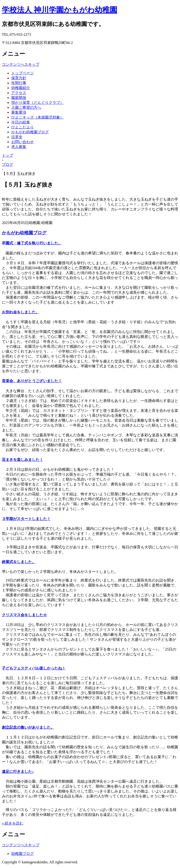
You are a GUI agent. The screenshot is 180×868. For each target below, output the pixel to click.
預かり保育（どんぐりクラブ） (37, 103)
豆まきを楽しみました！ (22, 460)
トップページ (22, 73)
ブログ (7, 165)
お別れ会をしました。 (21, 312)
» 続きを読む (13, 823)
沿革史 (17, 137)
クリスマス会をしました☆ (24, 615)
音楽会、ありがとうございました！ (32, 381)
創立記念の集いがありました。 (28, 727)
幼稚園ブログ (22, 854)
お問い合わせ (22, 142)
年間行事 (19, 83)
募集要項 (19, 112)
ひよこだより (22, 127)
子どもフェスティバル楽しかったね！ (34, 668)
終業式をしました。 (19, 562)
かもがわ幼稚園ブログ (30, 132)
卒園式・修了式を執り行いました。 (32, 243)
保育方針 (19, 78)
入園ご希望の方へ (26, 107)
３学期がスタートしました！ (26, 519)
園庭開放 (19, 98)
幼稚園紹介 (21, 88)
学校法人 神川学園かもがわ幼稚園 (60, 10)
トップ (7, 155)
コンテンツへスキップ (21, 64)
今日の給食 (21, 122)
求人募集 (19, 147)
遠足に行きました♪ (18, 772)
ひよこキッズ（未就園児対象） (37, 117)
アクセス (19, 93)
